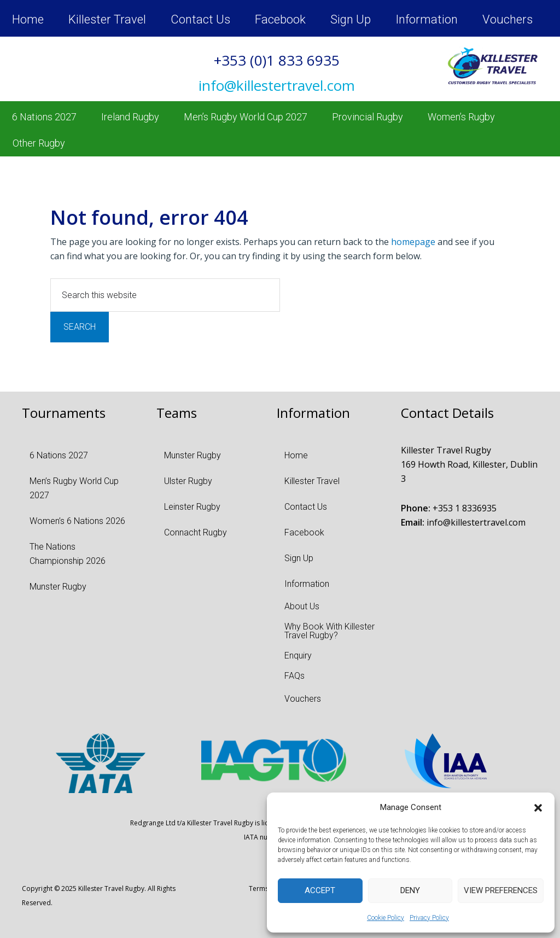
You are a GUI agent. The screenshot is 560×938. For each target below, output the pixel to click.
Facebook (280, 19)
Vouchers (507, 19)
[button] (538, 808)
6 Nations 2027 (44, 117)
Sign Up (351, 19)
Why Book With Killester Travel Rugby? (329, 631)
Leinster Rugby (192, 507)
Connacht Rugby (196, 532)
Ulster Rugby (188, 481)
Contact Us (200, 19)
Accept (320, 890)
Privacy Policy (429, 918)
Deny (410, 890)
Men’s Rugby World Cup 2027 (246, 117)
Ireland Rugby (130, 117)
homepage (413, 242)
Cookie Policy (386, 918)
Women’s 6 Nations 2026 (77, 521)
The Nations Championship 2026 (68, 554)
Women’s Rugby (461, 117)
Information (427, 19)
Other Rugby (39, 143)
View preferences (501, 890)
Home (28, 19)
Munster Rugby (58, 587)
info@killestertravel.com (476, 522)
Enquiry (298, 656)
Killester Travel (107, 19)
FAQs (294, 676)
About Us (302, 606)
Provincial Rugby (367, 117)
